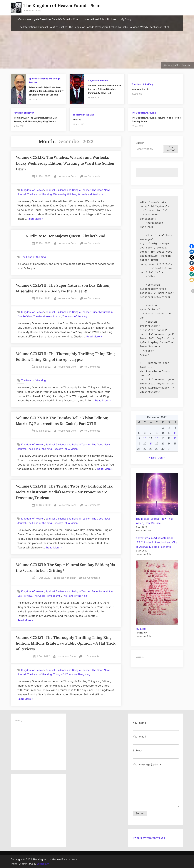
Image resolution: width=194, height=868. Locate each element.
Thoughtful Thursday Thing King (72, 674)
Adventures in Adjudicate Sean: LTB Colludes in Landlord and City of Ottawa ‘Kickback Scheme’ (46, 91)
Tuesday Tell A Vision (65, 449)
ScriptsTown (43, 864)
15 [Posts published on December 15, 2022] (157, 438)
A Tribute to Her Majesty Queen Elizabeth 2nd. (66, 236)
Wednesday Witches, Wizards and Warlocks (78, 194)
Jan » (161, 458)
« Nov (152, 458)
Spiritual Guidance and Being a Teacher (68, 190)
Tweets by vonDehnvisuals (149, 838)
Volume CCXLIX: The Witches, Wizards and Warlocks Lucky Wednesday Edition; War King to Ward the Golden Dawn (65, 163)
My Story (126, 19)
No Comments (92, 176)
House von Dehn (67, 176)
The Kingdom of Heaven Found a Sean (62, 6)
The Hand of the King (142, 84)
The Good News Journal (144, 113)
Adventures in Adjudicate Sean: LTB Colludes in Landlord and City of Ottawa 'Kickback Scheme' (156, 542)
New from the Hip (140, 89)
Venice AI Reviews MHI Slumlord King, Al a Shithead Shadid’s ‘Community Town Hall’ (104, 89)
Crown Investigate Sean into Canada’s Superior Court (49, 19)
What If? (77, 120)
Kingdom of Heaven (98, 80)
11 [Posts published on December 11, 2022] (175, 433)
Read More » (35, 219)
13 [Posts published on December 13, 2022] (145, 438)
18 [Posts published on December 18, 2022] (175, 438)
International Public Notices (100, 19)
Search (140, 143)
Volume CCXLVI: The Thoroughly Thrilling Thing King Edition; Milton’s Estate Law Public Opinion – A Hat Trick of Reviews (66, 644)
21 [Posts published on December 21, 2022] (151, 444)
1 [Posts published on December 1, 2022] (157, 428)
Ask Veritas (171, 149)
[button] (192, 246)
